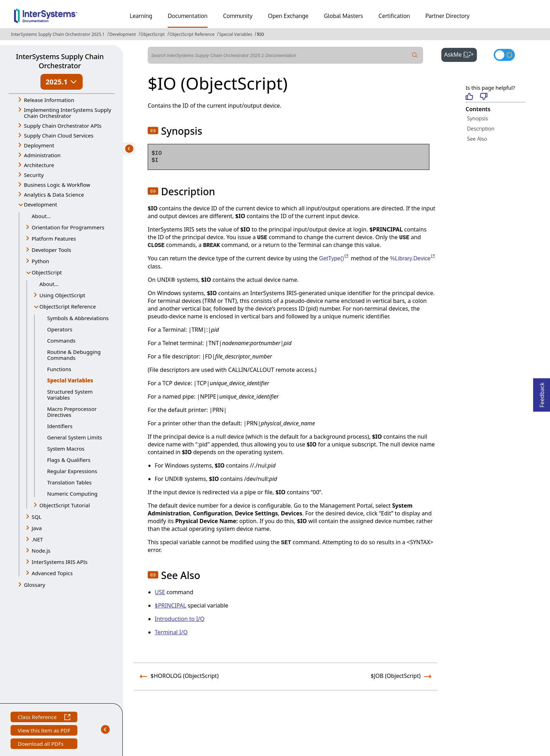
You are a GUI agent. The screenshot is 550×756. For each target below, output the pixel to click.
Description (481, 128)
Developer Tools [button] (51, 250)
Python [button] (40, 261)
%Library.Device (413, 258)
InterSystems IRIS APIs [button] (60, 562)
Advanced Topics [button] (52, 573)
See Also (477, 139)
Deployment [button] (39, 145)
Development (123, 34)
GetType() (334, 258)
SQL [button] (37, 517)
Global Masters (343, 16)
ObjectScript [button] (47, 272)
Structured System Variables (70, 395)
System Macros (66, 449)
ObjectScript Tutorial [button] (65, 505)
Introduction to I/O (180, 619)
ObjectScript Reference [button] (68, 306)
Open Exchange (288, 16)
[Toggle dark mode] (504, 55)
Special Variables (236, 34)
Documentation (188, 16)
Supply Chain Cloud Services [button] (59, 135)
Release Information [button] (49, 100)
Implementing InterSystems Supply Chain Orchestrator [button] (68, 113)
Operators (60, 329)
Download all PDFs (41, 745)
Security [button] (34, 175)
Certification (394, 16)
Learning (141, 16)
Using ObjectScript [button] (62, 295)
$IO (260, 34)
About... (41, 216)
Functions (59, 369)
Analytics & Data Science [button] (54, 195)
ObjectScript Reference (192, 34)
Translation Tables (69, 482)
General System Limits (75, 437)
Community (238, 16)
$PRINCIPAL (170, 605)
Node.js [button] (41, 551)
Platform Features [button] (54, 239)
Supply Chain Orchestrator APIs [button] (63, 126)
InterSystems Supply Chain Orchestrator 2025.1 (58, 34)
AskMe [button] (461, 54)
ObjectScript (153, 34)
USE (160, 592)
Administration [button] (42, 155)
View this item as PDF (44, 731)
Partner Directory (448, 16)
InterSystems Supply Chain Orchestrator (60, 61)
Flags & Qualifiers (69, 460)
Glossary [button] (35, 585)
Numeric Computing (72, 494)
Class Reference (44, 718)
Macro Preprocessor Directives (72, 412)
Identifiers (60, 426)
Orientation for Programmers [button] (68, 227)
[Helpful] (469, 97)
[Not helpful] (484, 97)
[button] (153, 131)
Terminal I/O (171, 632)
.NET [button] (37, 539)
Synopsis (478, 118)
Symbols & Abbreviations (78, 318)
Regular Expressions (72, 471)
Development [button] (41, 204)
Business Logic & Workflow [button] (57, 185)
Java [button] (37, 528)
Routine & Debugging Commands (74, 355)
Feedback (542, 393)
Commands (61, 341)
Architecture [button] (39, 165)
